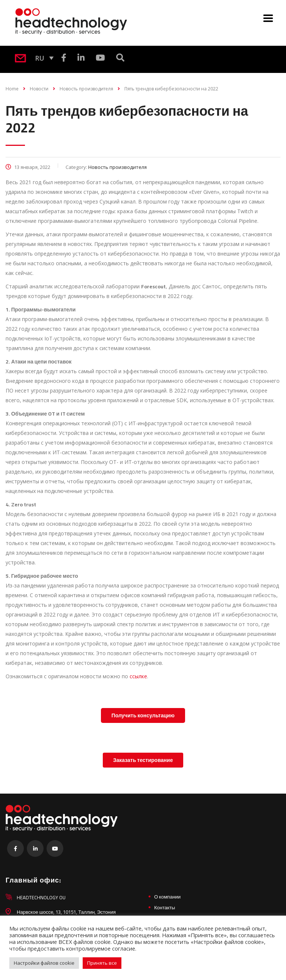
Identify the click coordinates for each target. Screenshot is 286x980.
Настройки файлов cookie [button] (44, 963)
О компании (167, 897)
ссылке (138, 676)
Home (12, 89)
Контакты (165, 907)
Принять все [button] (102, 963)
